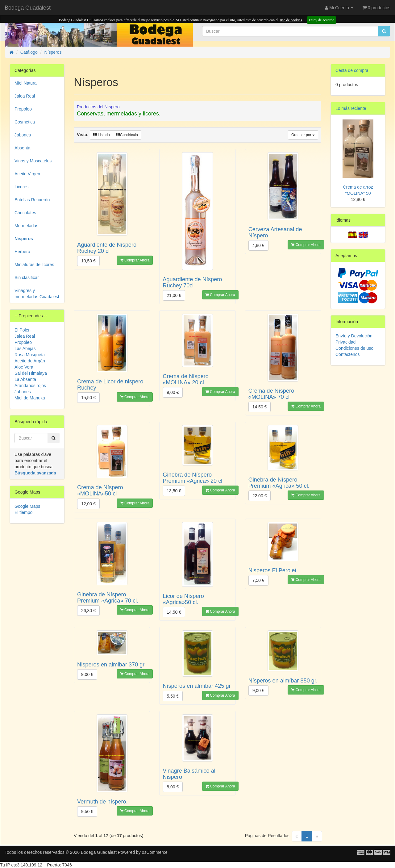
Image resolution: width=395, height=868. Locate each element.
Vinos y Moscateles (33, 161)
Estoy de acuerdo (322, 20)
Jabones (23, 135)
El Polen (23, 330)
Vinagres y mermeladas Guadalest (37, 294)
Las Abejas (25, 348)
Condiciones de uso (354, 348)
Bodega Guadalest (28, 8)
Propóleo (23, 342)
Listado (102, 135)
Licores (21, 187)
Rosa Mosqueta (30, 355)
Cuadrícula (127, 135)
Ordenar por (303, 135)
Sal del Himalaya (31, 373)
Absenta (22, 148)
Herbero (22, 252)
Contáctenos (348, 354)
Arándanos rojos (30, 386)
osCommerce (155, 852)
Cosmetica (25, 122)
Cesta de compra (352, 70)
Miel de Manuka (30, 398)
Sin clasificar (27, 278)
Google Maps (27, 506)
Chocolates (25, 213)
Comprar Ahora (135, 260)
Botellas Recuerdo (32, 200)
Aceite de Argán (30, 361)
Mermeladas (26, 226)
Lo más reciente (351, 108)
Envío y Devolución (354, 336)
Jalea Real (25, 96)
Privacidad (345, 342)
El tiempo (23, 512)
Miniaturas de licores (34, 265)
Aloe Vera (24, 367)
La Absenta (25, 379)
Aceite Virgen (27, 174)
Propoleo (23, 109)
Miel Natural (26, 83)
